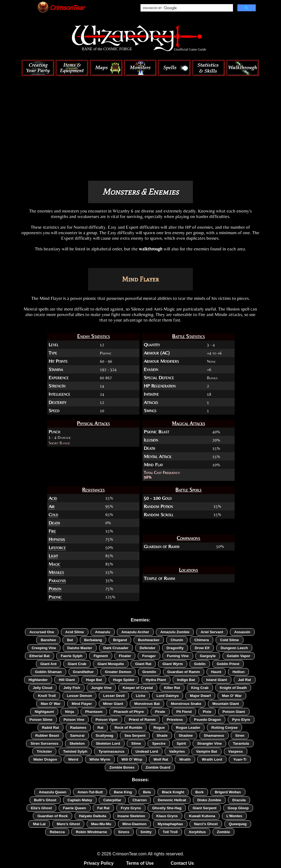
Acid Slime (75, 632)
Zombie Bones (122, 767)
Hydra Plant (156, 680)
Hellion (238, 672)
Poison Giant (234, 712)
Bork (199, 792)
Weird (73, 759)
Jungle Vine (101, 688)
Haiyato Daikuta (93, 816)
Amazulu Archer (135, 632)
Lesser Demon (79, 696)
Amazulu (102, 632)
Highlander (38, 680)
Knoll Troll (47, 696)
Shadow (186, 736)
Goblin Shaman (48, 672)
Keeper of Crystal (138, 688)
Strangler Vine (209, 743)
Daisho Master (80, 648)
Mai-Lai (39, 824)
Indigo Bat (186, 680)
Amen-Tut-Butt (90, 792)
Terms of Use (140, 863)
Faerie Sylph (71, 656)
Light (53, 556)
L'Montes (234, 816)
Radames (78, 728)
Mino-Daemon (134, 824)
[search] (186, 8)
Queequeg (238, 824)
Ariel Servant (212, 632)
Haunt (216, 672)
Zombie (224, 832)
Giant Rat (143, 664)
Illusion (151, 440)
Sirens (124, 832)
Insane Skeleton (131, 816)
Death (149, 448)
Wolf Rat (161, 759)
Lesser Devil (114, 696)
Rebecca (57, 832)
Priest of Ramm (142, 720)
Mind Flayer (82, 704)
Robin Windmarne (91, 832)
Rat (100, 728)
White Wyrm (100, 759)
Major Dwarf (200, 696)
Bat (70, 640)
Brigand (120, 640)
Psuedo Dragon (207, 720)
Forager (149, 656)
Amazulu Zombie (175, 632)
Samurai (77, 736)
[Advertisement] (140, 134)
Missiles (56, 572)
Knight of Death (233, 688)
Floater (125, 656)
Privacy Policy (99, 863)
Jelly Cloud (43, 688)
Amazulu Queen (52, 792)
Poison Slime (41, 720)
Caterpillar (112, 800)
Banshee (48, 640)
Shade (162, 736)
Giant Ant (48, 664)
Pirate (160, 712)
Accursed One (42, 632)
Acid (53, 498)
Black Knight (173, 792)
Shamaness (214, 736)
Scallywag (105, 736)
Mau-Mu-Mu (101, 824)
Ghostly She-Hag (167, 808)
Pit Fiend (184, 712)
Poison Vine (74, 720)
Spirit (181, 743)
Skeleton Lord (108, 743)
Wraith (185, 759)
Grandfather (83, 672)
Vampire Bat (206, 751)
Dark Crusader (116, 648)
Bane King (123, 792)
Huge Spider (124, 680)
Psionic (55, 597)
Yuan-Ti (240, 759)
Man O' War (232, 696)
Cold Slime (230, 640)
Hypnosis (57, 539)
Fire (52, 531)
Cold (53, 515)
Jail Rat (245, 680)
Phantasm (94, 712)
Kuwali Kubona (202, 816)
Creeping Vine (44, 648)
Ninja (69, 712)
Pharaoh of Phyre (129, 712)
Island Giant (217, 680)
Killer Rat (172, 688)
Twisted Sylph (75, 751)
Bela (147, 792)
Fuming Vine (178, 656)
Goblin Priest (228, 664)
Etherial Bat (40, 656)
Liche (141, 696)
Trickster (44, 751)
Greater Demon (118, 672)
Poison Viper (107, 720)
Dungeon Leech (234, 648)
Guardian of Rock (53, 816)
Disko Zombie (209, 800)
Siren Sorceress (44, 743)
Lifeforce (57, 548)
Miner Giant (113, 704)
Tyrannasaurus (111, 751)
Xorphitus (197, 832)
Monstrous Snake (186, 704)
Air (52, 506)
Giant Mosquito (111, 664)
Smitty (146, 832)
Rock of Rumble (128, 728)
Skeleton (77, 743)
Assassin (242, 632)
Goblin (200, 664)
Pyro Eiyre (241, 720)
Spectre (159, 743)
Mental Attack (158, 456)
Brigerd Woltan (228, 792)
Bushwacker (149, 640)
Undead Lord (147, 751)
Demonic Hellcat (172, 800)
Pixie (207, 712)
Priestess (175, 720)
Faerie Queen (75, 808)
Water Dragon (45, 759)
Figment (101, 656)
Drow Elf (202, 648)
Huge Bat (94, 680)
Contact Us (182, 863)
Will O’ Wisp (132, 759)
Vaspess (236, 751)
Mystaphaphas (170, 824)
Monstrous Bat (147, 704)
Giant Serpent (205, 808)
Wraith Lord (212, 759)
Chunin (177, 640)
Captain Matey (80, 800)
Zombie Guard (158, 767)
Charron (140, 800)
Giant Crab (77, 664)
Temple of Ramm (159, 578)
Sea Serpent (135, 736)
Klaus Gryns (167, 816)
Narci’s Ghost (206, 824)
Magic (54, 564)
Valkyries (177, 751)
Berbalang (93, 640)
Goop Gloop (238, 808)
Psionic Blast (156, 432)
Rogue (159, 728)
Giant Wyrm (173, 664)
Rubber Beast (47, 736)
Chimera (202, 640)
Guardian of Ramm (162, 546)
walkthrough (151, 249)
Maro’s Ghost (68, 824)
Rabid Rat (50, 728)
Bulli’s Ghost (45, 800)
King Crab (200, 688)
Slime (136, 743)
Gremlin (149, 672)
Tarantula (241, 743)
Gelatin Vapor (239, 656)
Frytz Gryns (131, 808)
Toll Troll (170, 832)
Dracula (239, 800)
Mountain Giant (226, 704)
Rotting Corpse (224, 728)
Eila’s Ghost (41, 808)
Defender (148, 648)
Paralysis (57, 580)
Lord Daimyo (168, 696)
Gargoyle (208, 656)
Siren (240, 736)
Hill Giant (67, 680)
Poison (55, 589)
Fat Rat (103, 808)
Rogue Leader (188, 728)
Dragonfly (175, 648)
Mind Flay (153, 465)
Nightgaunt (44, 712)
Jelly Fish (72, 688)
